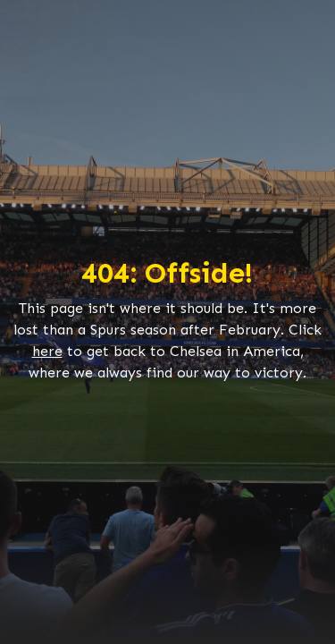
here (47, 351)
